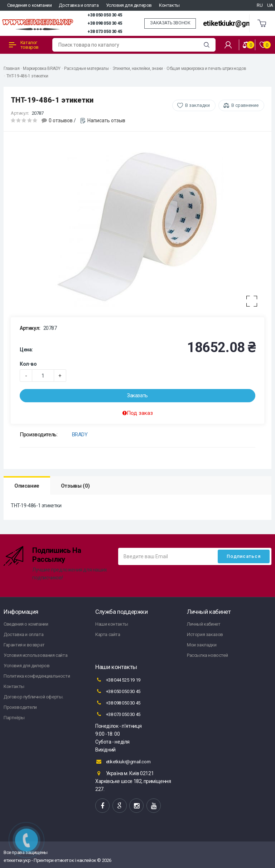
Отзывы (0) (75, 486)
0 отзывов (61, 120)
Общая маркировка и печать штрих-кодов (206, 68)
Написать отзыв (106, 120)
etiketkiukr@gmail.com (239, 23)
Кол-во (28, 364)
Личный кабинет (204, 624)
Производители (20, 707)
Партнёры (14, 718)
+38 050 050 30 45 (105, 15)
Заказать (137, 395)
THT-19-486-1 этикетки (27, 76)
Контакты (169, 5)
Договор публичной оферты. (33, 697)
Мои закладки (202, 645)
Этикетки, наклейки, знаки (138, 68)
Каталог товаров (24, 45)
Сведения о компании (29, 5)
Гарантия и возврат (24, 645)
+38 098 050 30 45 (105, 23)
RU (260, 5)
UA (270, 5)
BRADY (80, 435)
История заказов (205, 634)
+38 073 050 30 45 (105, 32)
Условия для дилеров (129, 5)
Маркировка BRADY (42, 68)
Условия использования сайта (35, 655)
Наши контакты (112, 624)
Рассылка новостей (207, 655)
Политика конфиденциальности (37, 676)
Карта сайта (108, 634)
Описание (27, 486)
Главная (11, 68)
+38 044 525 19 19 (118, 680)
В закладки (197, 105)
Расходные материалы (86, 68)
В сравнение (245, 105)
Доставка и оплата (79, 5)
